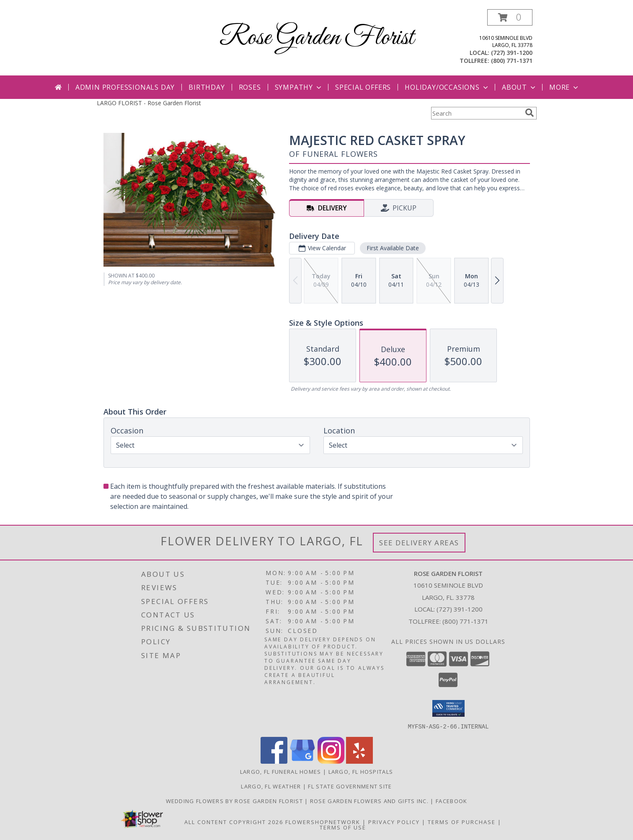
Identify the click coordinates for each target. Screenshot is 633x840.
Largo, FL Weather (271, 786)
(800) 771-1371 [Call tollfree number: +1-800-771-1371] (512, 61)
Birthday (207, 87)
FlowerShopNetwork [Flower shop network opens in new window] (323, 822)
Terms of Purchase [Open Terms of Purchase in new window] (462, 822)
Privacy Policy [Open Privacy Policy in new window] (394, 822)
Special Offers (363, 87)
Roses (250, 87)
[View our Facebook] (274, 761)
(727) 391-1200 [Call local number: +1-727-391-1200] (512, 53)
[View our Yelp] (359, 761)
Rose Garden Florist (317, 38)
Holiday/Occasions (447, 87)
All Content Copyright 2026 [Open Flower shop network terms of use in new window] (234, 822)
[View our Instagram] (331, 761)
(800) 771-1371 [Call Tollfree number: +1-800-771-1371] (465, 621)
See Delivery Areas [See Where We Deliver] (419, 543)
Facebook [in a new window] (451, 801)
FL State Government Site (350, 786)
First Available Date (392, 248)
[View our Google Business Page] (302, 761)
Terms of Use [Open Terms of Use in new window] (343, 827)
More (565, 87)
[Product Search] (476, 113)
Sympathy (299, 87)
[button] (510, 17)
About (519, 87)
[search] (530, 113)
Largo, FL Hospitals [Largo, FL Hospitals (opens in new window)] (361, 771)
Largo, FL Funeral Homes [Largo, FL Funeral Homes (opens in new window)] (281, 771)
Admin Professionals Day (125, 87)
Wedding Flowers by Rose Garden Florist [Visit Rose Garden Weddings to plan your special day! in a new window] (235, 801)
